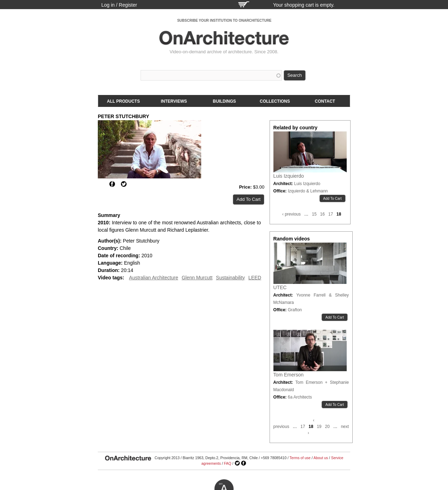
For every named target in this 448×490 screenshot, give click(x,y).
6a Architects (300, 397)
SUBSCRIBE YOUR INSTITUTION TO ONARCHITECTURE (224, 21)
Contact (325, 101)
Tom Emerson (289, 375)
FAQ (228, 463)
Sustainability (230, 278)
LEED (255, 278)
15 (314, 214)
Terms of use (300, 458)
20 (327, 427)
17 (330, 214)
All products (123, 101)
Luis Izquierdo (289, 176)
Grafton (295, 310)
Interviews (174, 101)
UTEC (280, 287)
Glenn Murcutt (197, 278)
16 (322, 214)
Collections (275, 101)
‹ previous (291, 214)
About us (321, 458)
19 (319, 427)
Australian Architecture (154, 278)
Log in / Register (119, 5)
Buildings (224, 101)
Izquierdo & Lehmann (308, 191)
